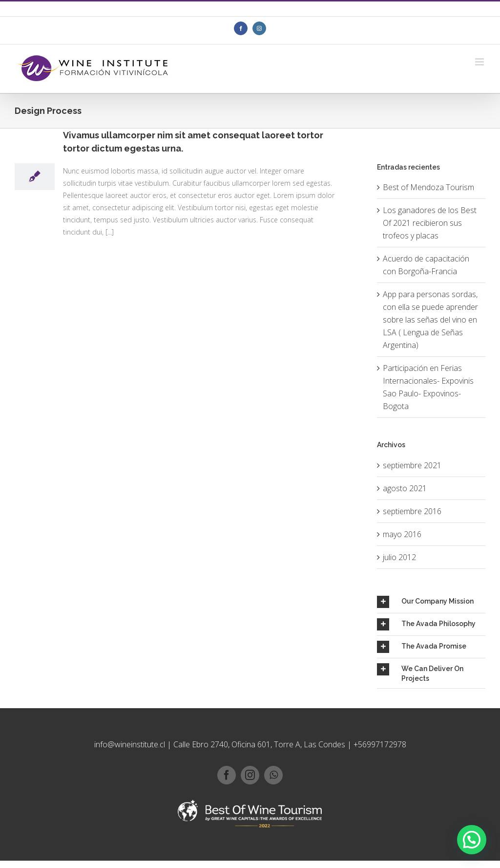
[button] (472, 840)
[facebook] (227, 775)
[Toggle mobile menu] (480, 62)
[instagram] (250, 775)
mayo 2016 (402, 534)
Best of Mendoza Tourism (428, 187)
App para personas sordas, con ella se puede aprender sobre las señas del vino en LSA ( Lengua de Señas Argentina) (430, 320)
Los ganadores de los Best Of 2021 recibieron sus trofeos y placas (430, 223)
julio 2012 (399, 557)
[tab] (431, 602)
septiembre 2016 (412, 511)
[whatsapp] (273, 775)
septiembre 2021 (412, 465)
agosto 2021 (405, 488)
